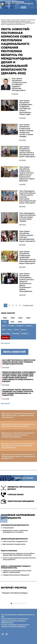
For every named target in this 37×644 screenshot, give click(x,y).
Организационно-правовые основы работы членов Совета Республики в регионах (19, 554)
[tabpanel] (18, 593)
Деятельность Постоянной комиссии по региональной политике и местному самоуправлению (18, 446)
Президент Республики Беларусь (15, 593)
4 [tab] (18, 603)
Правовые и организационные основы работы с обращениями (17, 571)
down (4, 519)
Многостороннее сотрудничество (15, 541)
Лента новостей (21, 20)
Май (4, 330)
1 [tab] (11, 603)
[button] (3, 12)
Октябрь (16, 334)
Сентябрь (6, 334)
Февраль (20, 326)
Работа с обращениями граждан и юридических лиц (16, 567)
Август (24, 330)
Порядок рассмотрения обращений (16, 575)
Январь (11, 326)
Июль (16, 330)
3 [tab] (16, 603)
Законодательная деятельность (15, 525)
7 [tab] (24, 603)
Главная (3, 20)
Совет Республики (19, 3)
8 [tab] (26, 603)
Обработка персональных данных (18, 488)
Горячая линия (12, 495)
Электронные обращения (18, 501)
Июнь (10, 330)
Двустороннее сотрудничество (14, 544)
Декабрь (6, 337)
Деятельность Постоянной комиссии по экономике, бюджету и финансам (18, 425)
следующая (28, 305)
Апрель (29, 326)
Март (4, 326)
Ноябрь (24, 334)
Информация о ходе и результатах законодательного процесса (15, 531)
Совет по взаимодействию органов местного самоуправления (19, 559)
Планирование (8, 528)
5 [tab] (20, 603)
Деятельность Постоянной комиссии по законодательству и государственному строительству (18, 415)
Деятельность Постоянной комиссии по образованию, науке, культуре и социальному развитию (18, 435)
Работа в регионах (9, 551)
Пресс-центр (11, 20)
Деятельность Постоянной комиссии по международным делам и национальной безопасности (18, 456)
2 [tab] (13, 603)
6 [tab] (22, 603)
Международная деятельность (14, 539)
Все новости (5, 343)
